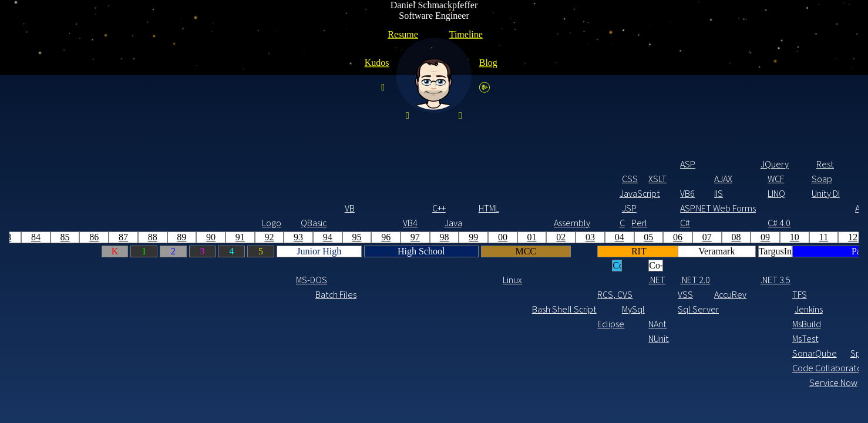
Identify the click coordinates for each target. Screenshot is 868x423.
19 (640, 237)
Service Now (407, 383)
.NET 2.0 (278, 280)
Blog (488, 63)
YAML (562, 397)
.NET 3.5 (358, 280)
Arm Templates (567, 309)
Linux (95, 280)
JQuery (358, 164)
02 (144, 237)
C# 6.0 (537, 223)
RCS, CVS (195, 295)
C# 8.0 (674, 223)
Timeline (466, 34)
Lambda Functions (766, 353)
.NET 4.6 (540, 280)
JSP (212, 208)
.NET (240, 280)
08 (319, 237)
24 (786, 237)
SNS (760, 339)
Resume (403, 34)
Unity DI (409, 194)
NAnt (240, 324)
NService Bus (512, 295)
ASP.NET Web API (509, 208)
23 (757, 237)
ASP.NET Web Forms (278, 208)
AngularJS (715, 194)
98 (28, 237)
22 (728, 237)
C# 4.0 (362, 223)
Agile (453, 309)
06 (261, 237)
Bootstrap (509, 194)
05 (231, 237)
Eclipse (194, 324)
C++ (22, 208)
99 (56, 237)
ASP (271, 164)
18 (611, 237)
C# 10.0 (746, 223)
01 (115, 237)
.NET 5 (703, 295)
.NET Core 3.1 (677, 280)
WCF (359, 179)
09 (348, 237)
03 (173, 237)
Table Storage (555, 353)
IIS (302, 194)
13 (465, 237)
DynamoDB (808, 309)
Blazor (674, 194)
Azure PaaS (567, 324)
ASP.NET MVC (453, 208)
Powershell (567, 368)
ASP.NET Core (677, 208)
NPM (695, 324)
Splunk (447, 353)
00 (86, 237)
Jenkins (392, 309)
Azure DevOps (555, 339)
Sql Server (275, 309)
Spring (728, 164)
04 (203, 237)
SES (740, 324)
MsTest (388, 339)
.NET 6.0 (747, 280)
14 (494, 237)
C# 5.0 (474, 223)
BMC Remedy (540, 383)
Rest (408, 164)
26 (845, 237)
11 (407, 237)
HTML (72, 208)
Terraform (752, 309)
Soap (405, 179)
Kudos (377, 63)
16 (553, 237)
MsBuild (390, 324)
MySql (216, 309)
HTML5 (694, 140)
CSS (213, 179)
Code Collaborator (390, 368)
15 (523, 237)
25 (815, 237)
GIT (596, 295)
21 (698, 237)
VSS (268, 295)
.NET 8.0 (817, 280)
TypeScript (696, 179)
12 (436, 237)
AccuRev (312, 295)
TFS (383, 295)
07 (290, 237)
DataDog (757, 368)
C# (268, 223)
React (744, 179)
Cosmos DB (642, 309)
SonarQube (390, 353)
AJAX (306, 179)
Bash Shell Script (130, 309)
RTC (471, 324)
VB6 (270, 194)
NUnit (242, 339)
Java (36, 223)
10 (378, 237)
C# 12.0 (816, 223)
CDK (765, 295)
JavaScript (217, 194)
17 (582, 237)
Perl (222, 223)
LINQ (359, 194)
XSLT (240, 179)
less (694, 164)
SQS (760, 324)
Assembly (152, 223)
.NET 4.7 (604, 280)
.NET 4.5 (477, 280)
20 (669, 237)
